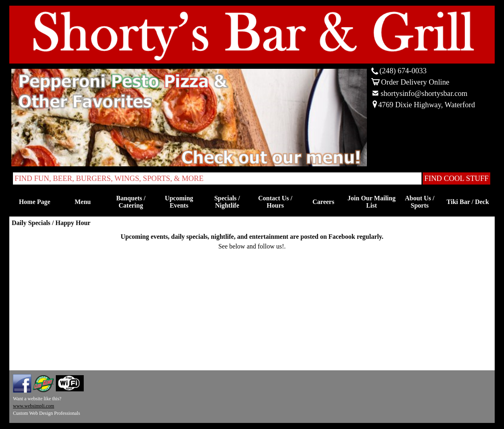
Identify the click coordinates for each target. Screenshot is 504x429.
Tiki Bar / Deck (468, 202)
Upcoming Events (179, 202)
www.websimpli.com (34, 406)
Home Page (35, 202)
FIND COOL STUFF (456, 178)
